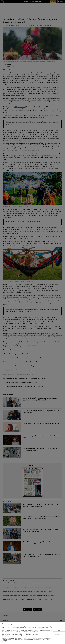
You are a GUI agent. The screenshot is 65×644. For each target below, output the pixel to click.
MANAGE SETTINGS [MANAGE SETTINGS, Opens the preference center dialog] (59, 634)
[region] (32, 633)
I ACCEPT (59, 630)
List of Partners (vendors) (8, 642)
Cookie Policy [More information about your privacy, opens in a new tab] (35, 632)
